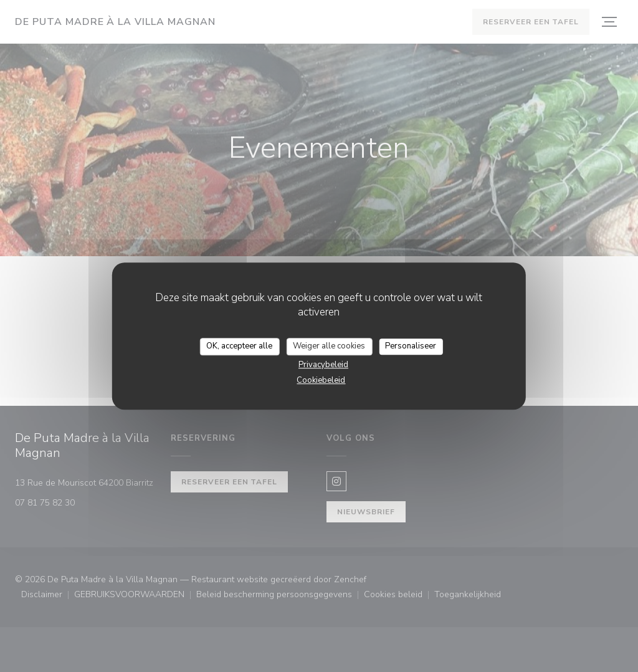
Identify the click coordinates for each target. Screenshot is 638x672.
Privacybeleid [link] (323, 365)
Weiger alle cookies (329, 346)
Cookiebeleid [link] (321, 380)
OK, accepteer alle (239, 346)
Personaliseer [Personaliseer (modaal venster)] (411, 346)
